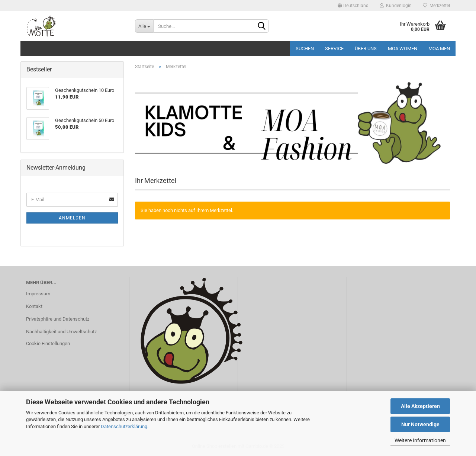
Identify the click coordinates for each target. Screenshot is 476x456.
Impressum (38, 294)
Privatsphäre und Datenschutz (58, 319)
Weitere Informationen (420, 440)
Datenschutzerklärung (124, 426)
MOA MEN (439, 49)
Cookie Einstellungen (48, 343)
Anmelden (72, 218)
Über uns (366, 49)
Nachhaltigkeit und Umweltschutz (61, 332)
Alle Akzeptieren (420, 406)
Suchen (305, 49)
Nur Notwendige (420, 424)
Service (334, 49)
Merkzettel (436, 6)
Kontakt (34, 306)
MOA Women (403, 49)
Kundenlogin (396, 6)
